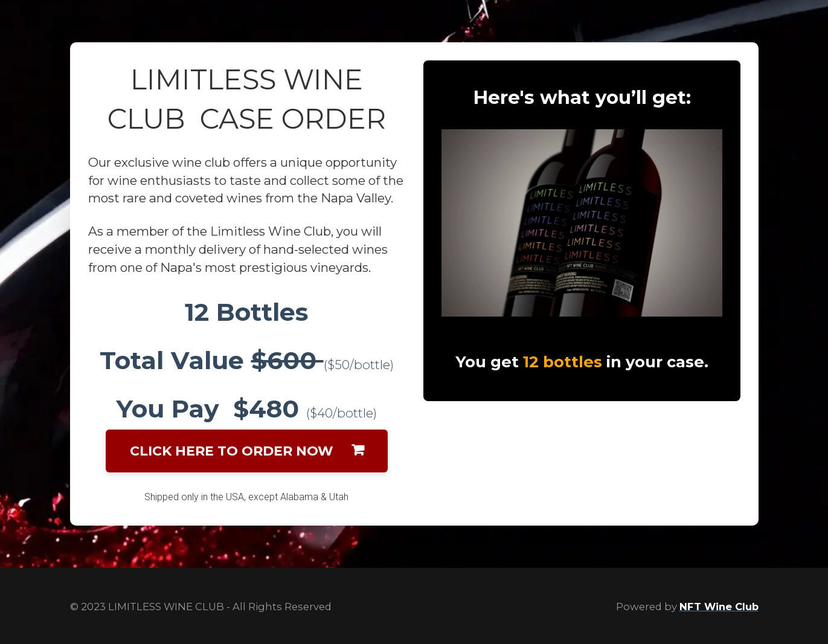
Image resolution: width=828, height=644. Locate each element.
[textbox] (247, 360)
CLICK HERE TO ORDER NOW (247, 451)
